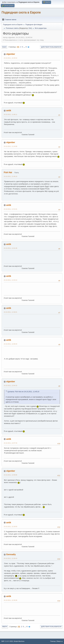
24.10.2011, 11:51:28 (10, 248)
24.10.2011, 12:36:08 (10, 600)
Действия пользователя (51, 47)
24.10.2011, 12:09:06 (10, 475)
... (25, 47)
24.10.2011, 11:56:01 (10, 312)
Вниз (4, 47)
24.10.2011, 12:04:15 (10, 386)
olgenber (11, 54)
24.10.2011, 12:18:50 (10, 527)
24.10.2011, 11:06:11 (10, 114)
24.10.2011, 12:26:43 (10, 558)
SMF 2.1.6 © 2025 (7, 641)
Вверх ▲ (60, 641)
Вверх (5, 627)
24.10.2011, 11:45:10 (10, 176)
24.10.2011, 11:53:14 (10, 280)
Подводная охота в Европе (21, 12)
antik (9, 110)
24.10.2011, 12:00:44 (10, 344)
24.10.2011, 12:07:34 (10, 443)
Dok (30, 28)
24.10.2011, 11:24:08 (10, 146)
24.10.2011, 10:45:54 (10, 58)
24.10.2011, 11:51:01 (10, 209)
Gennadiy (11, 554)
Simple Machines (19, 641)
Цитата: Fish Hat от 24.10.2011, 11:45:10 (24, 392)
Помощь (53, 641)
